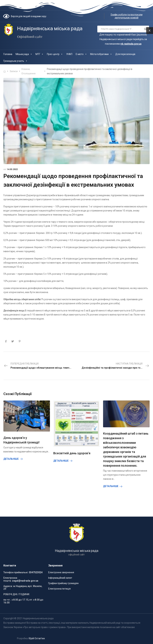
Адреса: (8, 586)
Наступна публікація (116, 366)
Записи (14, 71)
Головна (8, 54)
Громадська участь (15, 61)
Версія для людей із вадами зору (29, 16)
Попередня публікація (40, 366)
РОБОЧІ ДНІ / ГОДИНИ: (17, 594)
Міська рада (24, 54)
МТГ (39, 54)
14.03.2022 (12, 169)
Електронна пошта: (10, 579)
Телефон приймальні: (16, 572)
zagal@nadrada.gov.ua (25, 581)
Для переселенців (125, 54)
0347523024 (36, 572)
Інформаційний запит (60, 578)
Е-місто (81, 54)
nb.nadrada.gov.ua (131, 44)
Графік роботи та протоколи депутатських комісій (127, 16)
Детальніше (11, 459)
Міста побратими (101, 54)
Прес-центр (55, 54)
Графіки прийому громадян (63, 583)
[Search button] (145, 29)
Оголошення (28, 73)
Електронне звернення (61, 572)
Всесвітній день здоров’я (72, 453)
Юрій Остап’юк (37, 638)
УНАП (69, 54)
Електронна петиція (59, 589)
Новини (26, 69)
